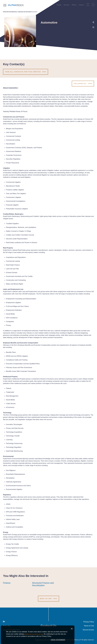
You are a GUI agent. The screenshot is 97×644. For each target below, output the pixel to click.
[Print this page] (93, 28)
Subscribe (7, 626)
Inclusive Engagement (11, 630)
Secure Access (88, 630)
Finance (7, 583)
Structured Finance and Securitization (45, 584)
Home (5, 12)
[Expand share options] (93, 22)
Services (9, 12)
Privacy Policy (89, 622)
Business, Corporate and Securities (22, 12)
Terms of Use (89, 626)
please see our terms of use (34, 640)
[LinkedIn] (4, 622)
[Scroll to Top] (48, 599)
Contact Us (49, 626)
